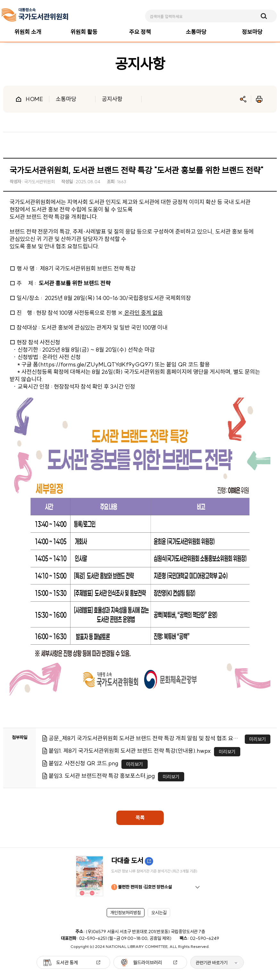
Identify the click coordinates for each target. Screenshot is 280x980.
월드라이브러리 (148, 963)
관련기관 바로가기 (212, 963)
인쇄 (259, 99)
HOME (34, 99)
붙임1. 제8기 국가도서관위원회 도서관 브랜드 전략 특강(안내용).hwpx (130, 751)
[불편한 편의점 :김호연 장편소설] (140, 876)
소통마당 (66, 99)
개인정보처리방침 (126, 913)
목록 (140, 818)
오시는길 (159, 913)
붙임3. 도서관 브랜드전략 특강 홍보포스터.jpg (102, 776)
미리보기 (258, 739)
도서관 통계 (67, 963)
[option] (140, 876)
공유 (243, 99)
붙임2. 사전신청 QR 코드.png (83, 763)
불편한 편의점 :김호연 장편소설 (141, 887)
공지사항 (112, 99)
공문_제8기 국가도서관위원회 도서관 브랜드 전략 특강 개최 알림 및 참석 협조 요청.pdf (145, 738)
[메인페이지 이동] (35, 15)
